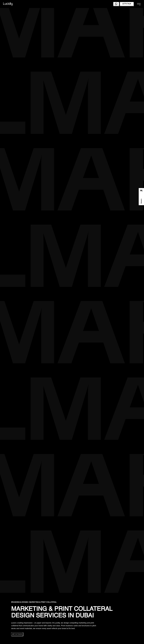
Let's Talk (127, 4)
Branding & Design (20, 602)
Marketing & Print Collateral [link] (43, 602)
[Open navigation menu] (139, 4)
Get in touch (17, 634)
